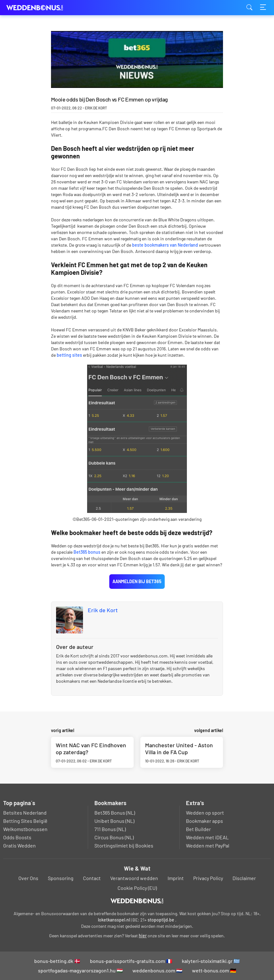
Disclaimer (244, 878)
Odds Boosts (17, 837)
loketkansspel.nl (114, 920)
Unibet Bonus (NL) (114, 821)
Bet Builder (198, 829)
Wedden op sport (205, 813)
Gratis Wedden (19, 845)
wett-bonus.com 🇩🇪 (214, 970)
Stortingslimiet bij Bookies (124, 845)
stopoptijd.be (161, 920)
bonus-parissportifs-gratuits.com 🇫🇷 (131, 961)
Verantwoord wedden (134, 878)
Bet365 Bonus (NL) (115, 813)
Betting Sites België (25, 821)
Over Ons (28, 878)
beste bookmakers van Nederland (165, 245)
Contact (92, 878)
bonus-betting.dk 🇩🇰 (57, 961)
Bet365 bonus (87, 552)
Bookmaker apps (204, 821)
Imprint (176, 878)
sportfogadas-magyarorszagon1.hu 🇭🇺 (80, 970)
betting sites (69, 355)
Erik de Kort (103, 610)
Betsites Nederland (25, 813)
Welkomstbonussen (25, 829)
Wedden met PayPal (208, 845)
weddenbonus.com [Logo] (38, 8)
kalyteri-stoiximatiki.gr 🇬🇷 (211, 961)
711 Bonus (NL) (110, 829)
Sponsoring (61, 878)
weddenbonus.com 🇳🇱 (157, 970)
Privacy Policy (208, 878)
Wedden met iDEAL (207, 837)
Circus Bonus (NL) (114, 837)
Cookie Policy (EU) (137, 888)
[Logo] (137, 901)
